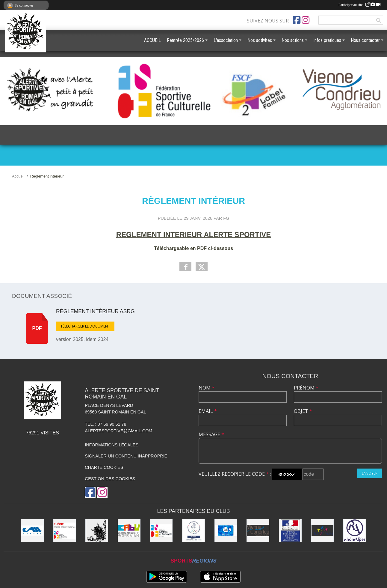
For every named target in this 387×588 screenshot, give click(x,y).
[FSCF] (161, 531)
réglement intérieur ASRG (95, 311)
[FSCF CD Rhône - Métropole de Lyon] (65, 531)
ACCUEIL (152, 40)
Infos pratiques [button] (327, 40)
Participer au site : (359, 5)
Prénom (306, 388)
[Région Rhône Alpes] (355, 531)
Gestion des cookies (110, 479)
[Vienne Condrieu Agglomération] (258, 531)
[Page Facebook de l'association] (297, 20)
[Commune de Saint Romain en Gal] (97, 531)
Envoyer (370, 473)
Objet (303, 411)
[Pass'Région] (226, 531)
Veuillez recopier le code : (235, 474)
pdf (37, 328)
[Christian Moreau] (32, 531)
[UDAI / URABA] (323, 531)
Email (208, 411)
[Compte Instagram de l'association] (306, 20)
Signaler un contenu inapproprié (126, 456)
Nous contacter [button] (365, 40)
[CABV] (129, 531)
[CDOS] (193, 531)
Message (211, 434)
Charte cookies (104, 467)
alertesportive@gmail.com (118, 431)
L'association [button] (226, 40)
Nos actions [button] (293, 40)
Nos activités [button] (260, 40)
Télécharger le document (85, 326)
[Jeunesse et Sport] (290, 531)
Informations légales (112, 445)
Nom (207, 388)
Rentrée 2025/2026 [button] (185, 40)
